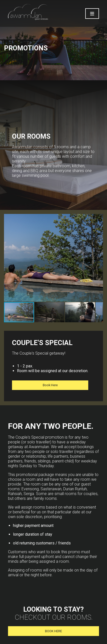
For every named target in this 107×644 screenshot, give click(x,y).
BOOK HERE (53, 631)
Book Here (50, 385)
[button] (98, 258)
